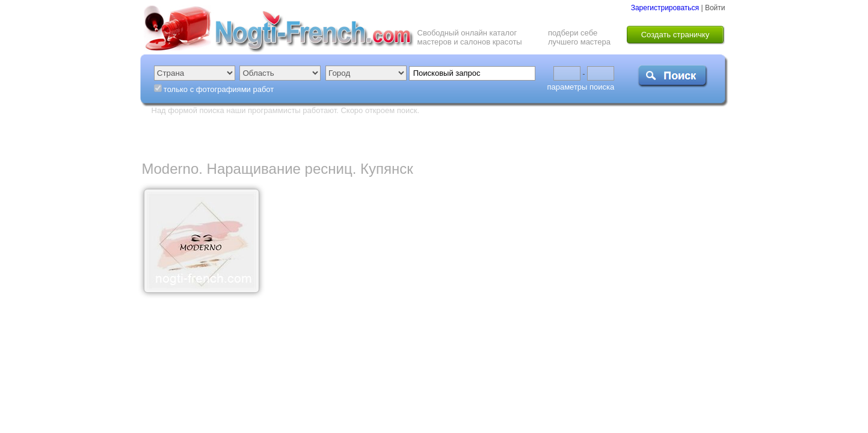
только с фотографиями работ (219, 89)
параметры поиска (580, 87)
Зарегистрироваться (665, 8)
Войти (715, 8)
